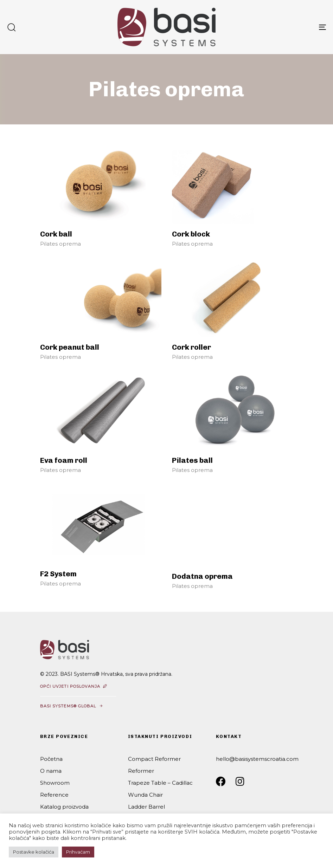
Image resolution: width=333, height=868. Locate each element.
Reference (54, 795)
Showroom (55, 783)
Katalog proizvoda (64, 807)
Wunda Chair (145, 795)
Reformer (141, 771)
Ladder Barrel (146, 807)
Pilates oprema (60, 244)
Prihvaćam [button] (78, 852)
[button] (11, 27)
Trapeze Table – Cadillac (160, 783)
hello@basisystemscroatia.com (257, 759)
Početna (51, 759)
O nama (51, 771)
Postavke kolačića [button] (34, 852)
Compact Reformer (154, 759)
